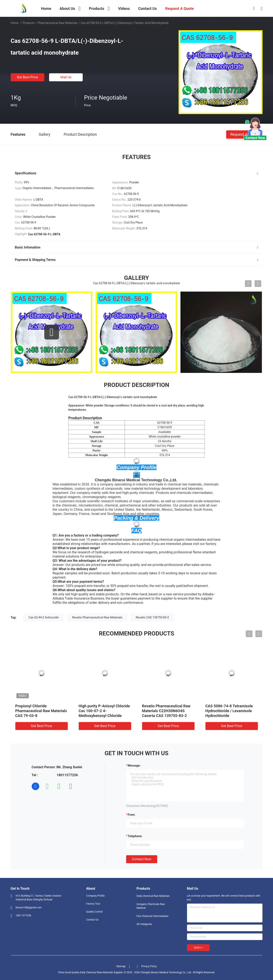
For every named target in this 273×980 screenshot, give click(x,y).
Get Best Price (27, 77)
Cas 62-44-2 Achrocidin (44, 617)
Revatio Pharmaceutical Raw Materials (97, 617)
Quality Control (95, 912)
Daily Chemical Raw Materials (153, 896)
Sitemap (121, 966)
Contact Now (142, 859)
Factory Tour (93, 904)
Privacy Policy (149, 966)
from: (132, 815)
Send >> (198, 948)
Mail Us (66, 77)
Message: (134, 766)
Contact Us (92, 920)
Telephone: (135, 836)
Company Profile (95, 896)
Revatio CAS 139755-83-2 (152, 617)
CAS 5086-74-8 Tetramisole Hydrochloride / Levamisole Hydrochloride (229, 711)
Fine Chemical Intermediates (153, 916)
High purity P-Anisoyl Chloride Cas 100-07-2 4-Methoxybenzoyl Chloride (104, 711)
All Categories (144, 924)
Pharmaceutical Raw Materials (57, 23)
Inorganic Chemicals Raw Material (151, 906)
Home (15, 23)
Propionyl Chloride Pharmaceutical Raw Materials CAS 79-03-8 (41, 711)
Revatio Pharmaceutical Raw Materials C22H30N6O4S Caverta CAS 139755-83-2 (166, 711)
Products (28, 23)
